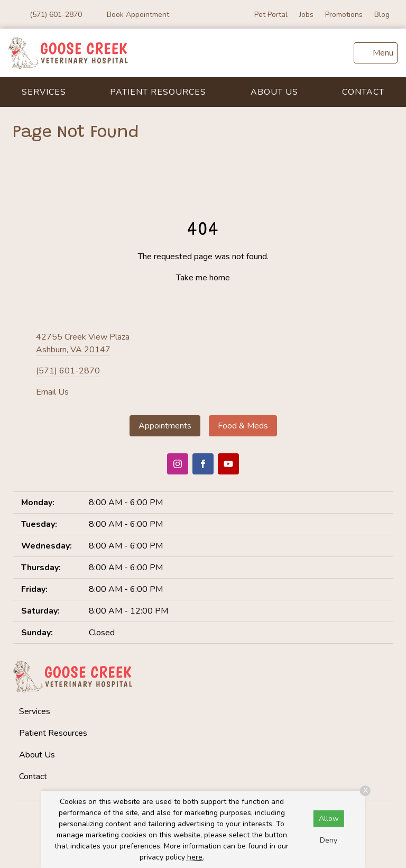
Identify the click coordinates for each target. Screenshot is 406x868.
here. (196, 857)
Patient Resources (158, 92)
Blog (382, 15)
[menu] (376, 53)
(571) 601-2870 (68, 371)
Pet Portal (271, 15)
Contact (363, 92)
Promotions (344, 15)
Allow (329, 819)
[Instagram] (178, 464)
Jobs (306, 15)
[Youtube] (228, 464)
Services (44, 92)
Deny (329, 840)
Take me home (203, 278)
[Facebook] (203, 464)
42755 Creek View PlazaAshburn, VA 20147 (83, 343)
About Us (274, 92)
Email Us (52, 392)
